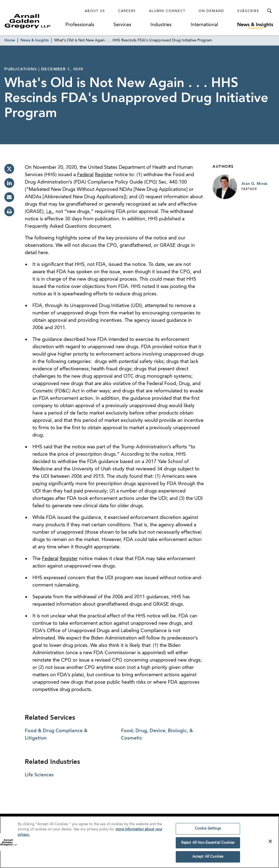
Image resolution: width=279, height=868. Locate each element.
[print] (9, 211)
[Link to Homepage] (34, 21)
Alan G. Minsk (255, 184)
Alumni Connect (167, 11)
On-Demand (211, 11)
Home (10, 40)
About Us (95, 11)
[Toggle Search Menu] (269, 11)
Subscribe (248, 11)
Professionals (80, 25)
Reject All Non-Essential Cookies (208, 845)
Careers (127, 11)
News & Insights (255, 25)
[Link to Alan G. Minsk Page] (225, 187)
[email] (9, 197)
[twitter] (9, 169)
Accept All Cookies (208, 859)
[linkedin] (9, 183)
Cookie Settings (208, 831)
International (204, 25)
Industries (161, 25)
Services (122, 25)
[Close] (270, 843)
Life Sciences (39, 775)
